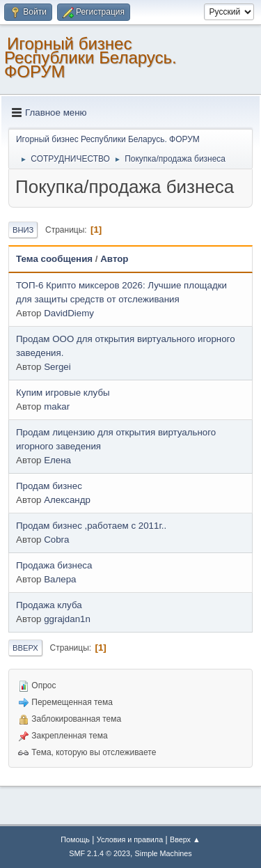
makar (57, 406)
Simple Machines (164, 853)
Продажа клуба (49, 605)
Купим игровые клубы (63, 393)
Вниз (23, 230)
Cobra (56, 540)
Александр (67, 500)
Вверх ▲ (185, 839)
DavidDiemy (69, 313)
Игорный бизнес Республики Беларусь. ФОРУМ (90, 57)
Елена (57, 460)
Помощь (75, 839)
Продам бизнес (49, 486)
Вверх (25, 648)
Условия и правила (130, 839)
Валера (60, 579)
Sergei (57, 367)
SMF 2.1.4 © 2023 (100, 853)
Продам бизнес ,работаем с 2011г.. (91, 526)
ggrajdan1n (67, 619)
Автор (114, 259)
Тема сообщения (54, 259)
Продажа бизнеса (54, 565)
